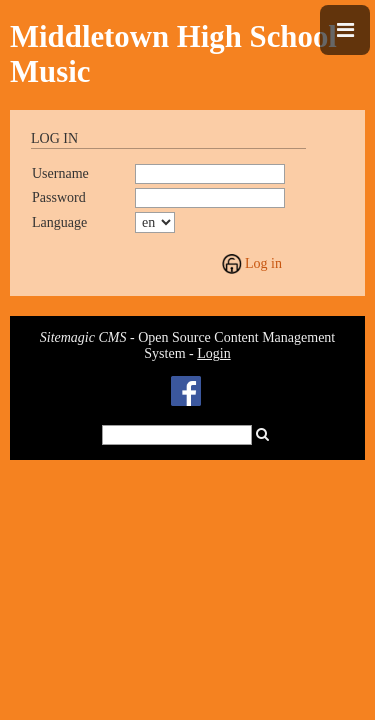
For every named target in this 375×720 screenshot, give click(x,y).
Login (213, 353)
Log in (263, 263)
